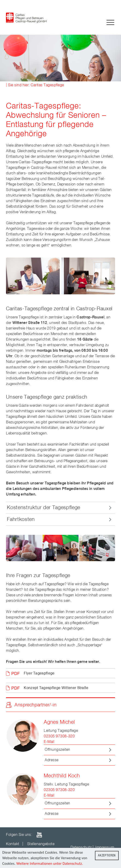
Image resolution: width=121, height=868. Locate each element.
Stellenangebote (41, 844)
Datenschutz (81, 848)
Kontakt (13, 844)
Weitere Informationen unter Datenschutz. (50, 864)
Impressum (105, 848)
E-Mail (49, 742)
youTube (39, 835)
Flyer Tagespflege (39, 674)
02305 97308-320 (59, 736)
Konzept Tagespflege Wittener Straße (56, 688)
